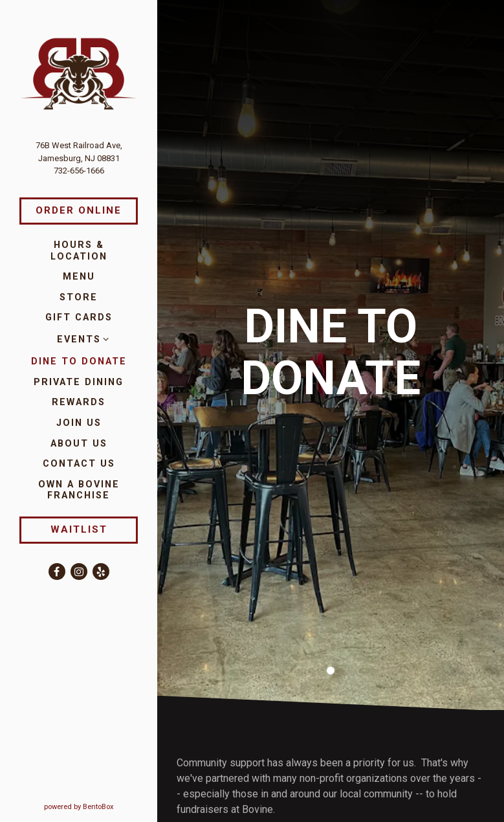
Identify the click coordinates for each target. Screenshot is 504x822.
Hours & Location (79, 250)
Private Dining (79, 382)
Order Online (79, 210)
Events (79, 339)
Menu (79, 277)
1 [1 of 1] (331, 643)
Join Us (79, 423)
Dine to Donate (79, 361)
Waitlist (79, 529)
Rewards (79, 402)
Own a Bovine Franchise (88, 490)
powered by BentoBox (101, 806)
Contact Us (79, 464)
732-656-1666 (79, 171)
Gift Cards (79, 317)
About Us (79, 444)
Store (79, 297)
